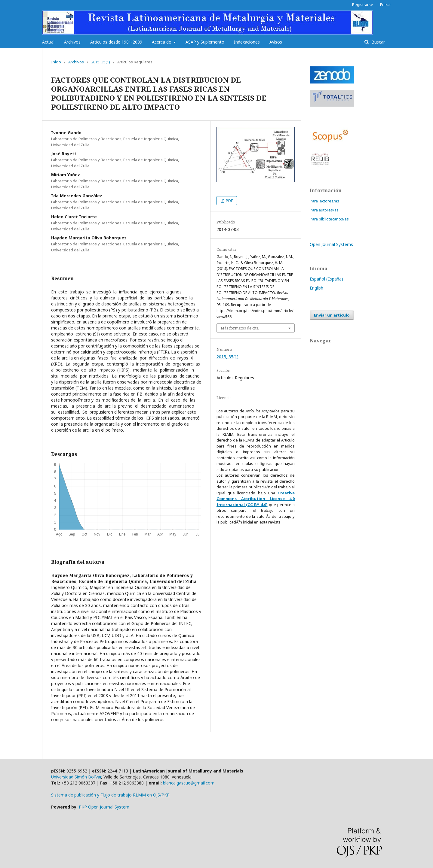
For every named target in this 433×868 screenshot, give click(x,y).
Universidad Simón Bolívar (76, 777)
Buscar (378, 42)
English (316, 288)
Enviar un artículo (332, 315)
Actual (48, 42)
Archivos (72, 42)
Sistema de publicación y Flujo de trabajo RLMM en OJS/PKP (110, 795)
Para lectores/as (324, 201)
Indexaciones (247, 42)
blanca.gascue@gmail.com (189, 783)
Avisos (276, 42)
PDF (229, 201)
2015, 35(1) (101, 62)
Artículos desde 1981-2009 (116, 42)
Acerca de (162, 42)
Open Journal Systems (331, 244)
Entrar (385, 5)
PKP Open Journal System (104, 807)
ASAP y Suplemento (205, 42)
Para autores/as (324, 210)
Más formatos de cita (240, 328)
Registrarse (363, 5)
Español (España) (326, 279)
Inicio (56, 62)
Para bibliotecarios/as (329, 219)
